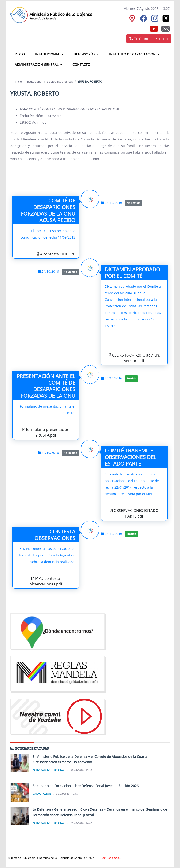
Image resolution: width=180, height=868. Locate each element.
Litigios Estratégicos (60, 82)
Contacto (81, 64)
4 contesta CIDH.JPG (56, 254)
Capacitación (42, 794)
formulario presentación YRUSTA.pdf (46, 432)
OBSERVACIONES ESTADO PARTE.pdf (134, 513)
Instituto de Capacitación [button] (133, 54)
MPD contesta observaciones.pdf (46, 581)
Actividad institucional (49, 770)
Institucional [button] (48, 54)
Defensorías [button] (85, 54)
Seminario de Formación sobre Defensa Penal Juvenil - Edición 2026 (86, 786)
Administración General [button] (37, 64)
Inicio (22, 54)
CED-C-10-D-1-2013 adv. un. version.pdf (134, 358)
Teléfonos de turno (149, 39)
